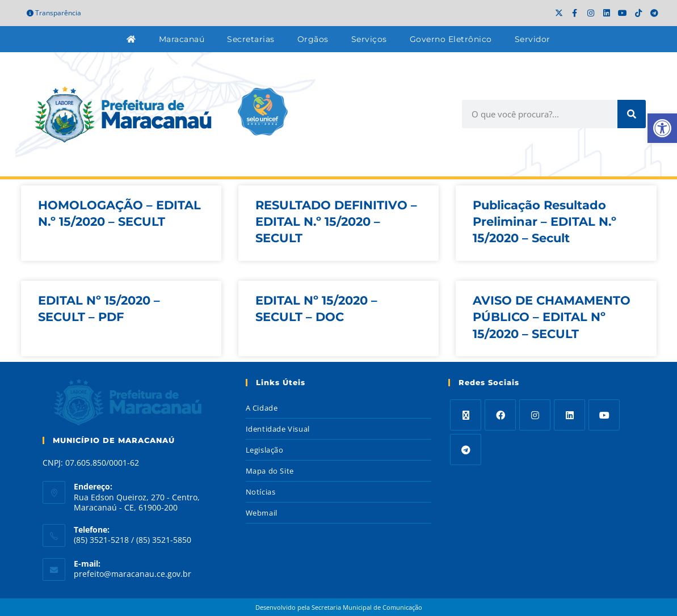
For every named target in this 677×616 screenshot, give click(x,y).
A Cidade (262, 408)
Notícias (261, 492)
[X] (466, 415)
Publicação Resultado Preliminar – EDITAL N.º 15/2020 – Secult (544, 222)
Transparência (54, 13)
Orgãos (313, 39)
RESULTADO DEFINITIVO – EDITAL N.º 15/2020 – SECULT (336, 222)
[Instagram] (535, 415)
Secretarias (251, 39)
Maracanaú (182, 39)
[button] (662, 128)
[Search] (632, 114)
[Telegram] (466, 450)
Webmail (262, 513)
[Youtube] (604, 415)
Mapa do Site (270, 471)
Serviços (369, 39)
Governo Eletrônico (451, 39)
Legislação (265, 450)
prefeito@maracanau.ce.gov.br (133, 574)
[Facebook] (500, 415)
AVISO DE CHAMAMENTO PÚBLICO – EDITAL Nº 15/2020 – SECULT (552, 317)
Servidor (533, 39)
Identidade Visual (278, 429)
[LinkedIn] (569, 415)
